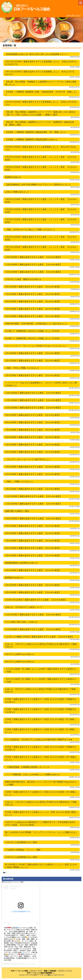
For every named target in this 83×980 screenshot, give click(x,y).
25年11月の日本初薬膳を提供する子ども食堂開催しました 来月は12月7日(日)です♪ (40, 73)
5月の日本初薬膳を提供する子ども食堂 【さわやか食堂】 (33, 309)
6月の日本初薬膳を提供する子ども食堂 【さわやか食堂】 (33, 301)
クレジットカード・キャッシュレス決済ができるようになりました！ (36, 346)
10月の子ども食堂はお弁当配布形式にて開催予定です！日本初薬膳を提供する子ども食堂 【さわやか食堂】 (40, 824)
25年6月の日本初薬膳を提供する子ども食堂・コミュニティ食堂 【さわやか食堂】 (41, 168)
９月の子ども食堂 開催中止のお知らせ (23, 279)
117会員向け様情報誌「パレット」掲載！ (24, 850)
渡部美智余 (7, 964)
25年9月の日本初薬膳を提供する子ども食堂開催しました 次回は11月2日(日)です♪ (41, 103)
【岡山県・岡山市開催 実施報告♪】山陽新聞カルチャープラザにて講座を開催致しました (41, 83)
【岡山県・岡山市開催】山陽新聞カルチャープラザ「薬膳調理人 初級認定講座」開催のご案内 (39, 123)
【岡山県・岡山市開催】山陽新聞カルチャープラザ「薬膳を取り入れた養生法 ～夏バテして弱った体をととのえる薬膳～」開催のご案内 (40, 113)
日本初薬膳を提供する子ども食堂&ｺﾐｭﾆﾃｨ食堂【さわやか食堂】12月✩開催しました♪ (41, 758)
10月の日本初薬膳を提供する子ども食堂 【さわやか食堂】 (33, 272)
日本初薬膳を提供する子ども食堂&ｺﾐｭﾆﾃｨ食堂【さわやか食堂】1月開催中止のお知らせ (41, 748)
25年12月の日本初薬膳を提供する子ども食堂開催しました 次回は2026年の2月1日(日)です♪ (41, 63)
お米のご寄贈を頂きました (18, 192)
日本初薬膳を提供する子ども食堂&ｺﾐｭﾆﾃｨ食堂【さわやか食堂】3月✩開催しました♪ (40, 721)
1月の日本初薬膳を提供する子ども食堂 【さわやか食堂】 (33, 375)
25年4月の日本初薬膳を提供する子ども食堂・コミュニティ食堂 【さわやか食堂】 (41, 211)
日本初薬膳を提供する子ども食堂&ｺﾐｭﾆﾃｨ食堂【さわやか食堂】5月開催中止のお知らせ (41, 701)
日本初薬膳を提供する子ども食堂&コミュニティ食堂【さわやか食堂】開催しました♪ (41, 813)
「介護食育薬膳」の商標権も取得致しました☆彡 (27, 767)
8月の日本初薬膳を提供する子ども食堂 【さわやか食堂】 (33, 287)
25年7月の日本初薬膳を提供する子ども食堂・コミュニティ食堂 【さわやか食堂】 (41, 158)
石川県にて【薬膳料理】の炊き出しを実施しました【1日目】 (33, 338)
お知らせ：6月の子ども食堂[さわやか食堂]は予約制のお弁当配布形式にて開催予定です (40, 691)
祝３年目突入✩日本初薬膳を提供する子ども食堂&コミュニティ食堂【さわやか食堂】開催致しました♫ (41, 866)
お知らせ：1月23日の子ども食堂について (24, 607)
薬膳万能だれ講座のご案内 (17, 511)
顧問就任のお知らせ (14, 578)
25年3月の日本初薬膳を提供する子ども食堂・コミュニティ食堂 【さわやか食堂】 (41, 221)
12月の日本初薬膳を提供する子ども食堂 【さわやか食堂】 (33, 257)
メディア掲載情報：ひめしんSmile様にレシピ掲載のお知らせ (33, 775)
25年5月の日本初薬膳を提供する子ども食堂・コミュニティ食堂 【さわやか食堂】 (41, 201)
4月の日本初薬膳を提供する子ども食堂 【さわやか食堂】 (33, 316)
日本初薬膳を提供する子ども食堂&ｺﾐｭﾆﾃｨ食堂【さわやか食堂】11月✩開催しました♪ (41, 793)
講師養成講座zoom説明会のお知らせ (21, 563)
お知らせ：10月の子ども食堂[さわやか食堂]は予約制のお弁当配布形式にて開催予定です (41, 645)
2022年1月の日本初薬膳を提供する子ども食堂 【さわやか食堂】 (36, 600)
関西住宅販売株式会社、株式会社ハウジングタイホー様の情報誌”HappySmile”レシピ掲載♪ (41, 783)
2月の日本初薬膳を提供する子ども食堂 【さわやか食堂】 (33, 361)
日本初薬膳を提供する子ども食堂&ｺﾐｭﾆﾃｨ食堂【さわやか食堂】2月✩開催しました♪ (40, 731)
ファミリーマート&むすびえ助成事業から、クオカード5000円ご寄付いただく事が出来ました (41, 384)
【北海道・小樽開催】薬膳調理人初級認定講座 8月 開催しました (37, 132)
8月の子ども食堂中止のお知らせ (20, 662)
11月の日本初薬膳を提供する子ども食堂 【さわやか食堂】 (33, 265)
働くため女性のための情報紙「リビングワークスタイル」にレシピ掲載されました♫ (41, 834)
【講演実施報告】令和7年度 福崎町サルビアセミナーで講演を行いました (38, 185)
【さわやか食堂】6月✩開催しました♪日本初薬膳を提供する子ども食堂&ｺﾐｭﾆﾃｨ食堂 (41, 680)
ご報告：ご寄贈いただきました (19, 482)
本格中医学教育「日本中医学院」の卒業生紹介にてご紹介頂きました (36, 324)
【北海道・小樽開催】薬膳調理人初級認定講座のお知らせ (32, 140)
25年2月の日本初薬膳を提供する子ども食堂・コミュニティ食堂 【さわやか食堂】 (41, 238)
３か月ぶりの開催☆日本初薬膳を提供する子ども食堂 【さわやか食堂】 (39, 637)
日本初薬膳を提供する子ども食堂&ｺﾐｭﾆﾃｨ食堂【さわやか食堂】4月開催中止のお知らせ (41, 711)
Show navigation (81, 3)
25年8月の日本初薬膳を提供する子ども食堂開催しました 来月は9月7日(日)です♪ (41, 148)
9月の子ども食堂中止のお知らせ (20, 654)
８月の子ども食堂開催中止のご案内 (21, 857)
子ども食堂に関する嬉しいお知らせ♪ (22, 622)
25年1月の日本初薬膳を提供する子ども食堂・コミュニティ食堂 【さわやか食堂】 (41, 248)
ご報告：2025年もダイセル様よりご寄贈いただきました (30, 230)
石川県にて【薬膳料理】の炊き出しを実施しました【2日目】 (33, 331)
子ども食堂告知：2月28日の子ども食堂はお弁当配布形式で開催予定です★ (39, 740)
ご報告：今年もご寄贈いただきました (22, 368)
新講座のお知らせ (13, 177)
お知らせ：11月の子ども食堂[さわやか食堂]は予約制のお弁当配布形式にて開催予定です (41, 803)
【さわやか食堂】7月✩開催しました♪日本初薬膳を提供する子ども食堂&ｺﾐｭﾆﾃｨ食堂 (41, 670)
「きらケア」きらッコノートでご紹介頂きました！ (28, 459)
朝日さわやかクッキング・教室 (13, 882)
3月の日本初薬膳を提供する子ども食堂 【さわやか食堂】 (33, 353)
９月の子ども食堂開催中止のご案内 (21, 842)
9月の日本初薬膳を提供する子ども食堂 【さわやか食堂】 (33, 415)
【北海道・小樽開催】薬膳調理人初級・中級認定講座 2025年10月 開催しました (41, 93)
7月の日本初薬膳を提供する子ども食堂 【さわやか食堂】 (33, 294)
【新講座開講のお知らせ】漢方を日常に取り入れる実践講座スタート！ (37, 54)
